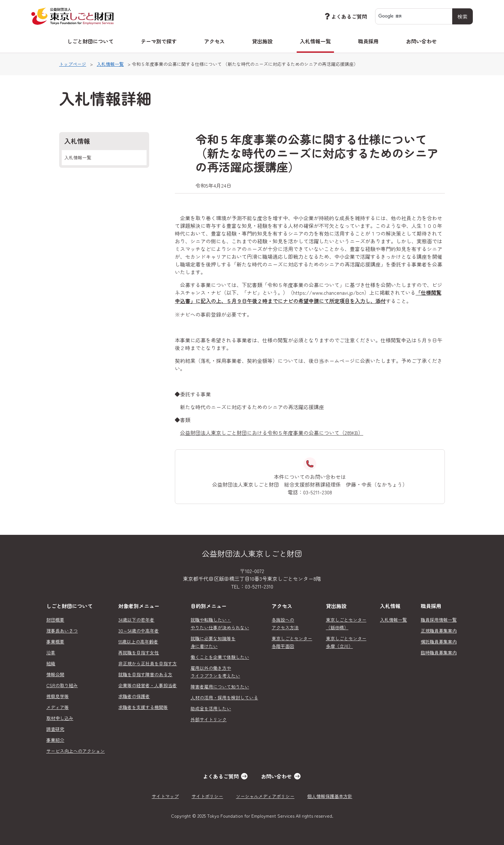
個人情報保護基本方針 (330, 796)
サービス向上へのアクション (76, 751)
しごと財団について (90, 41)
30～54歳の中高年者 (139, 631)
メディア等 (58, 707)
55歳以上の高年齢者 (138, 642)
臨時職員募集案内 (439, 652)
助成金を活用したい (211, 708)
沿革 (51, 652)
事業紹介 (55, 740)
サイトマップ (165, 796)
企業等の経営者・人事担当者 (148, 685)
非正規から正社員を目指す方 (148, 663)
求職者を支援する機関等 (143, 707)
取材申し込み (60, 718)
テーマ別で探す (159, 41)
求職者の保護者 (134, 696)
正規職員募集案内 (439, 631)
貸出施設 (262, 41)
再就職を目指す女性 (139, 652)
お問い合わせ (421, 41)
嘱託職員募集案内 (439, 642)
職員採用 (368, 41)
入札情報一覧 (315, 41)
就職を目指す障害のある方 (145, 674)
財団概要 (55, 620)
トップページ (73, 64)
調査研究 (55, 729)
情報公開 (55, 674)
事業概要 (55, 642)
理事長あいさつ (62, 631)
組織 (51, 663)
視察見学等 (58, 696)
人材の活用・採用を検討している (224, 697)
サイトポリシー (207, 796)
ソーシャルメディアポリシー (265, 796)
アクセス (214, 41)
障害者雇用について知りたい (220, 687)
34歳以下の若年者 (136, 620)
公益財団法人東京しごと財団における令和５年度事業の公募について (272, 433)
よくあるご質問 (345, 16)
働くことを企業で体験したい (220, 657)
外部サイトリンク (209, 719)
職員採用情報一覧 (439, 620)
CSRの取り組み (62, 685)
